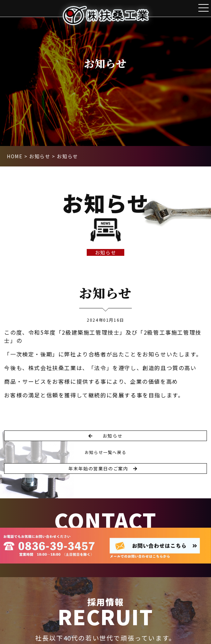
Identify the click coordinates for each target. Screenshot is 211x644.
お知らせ (105, 252)
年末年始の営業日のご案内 (103, 469)
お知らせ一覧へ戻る (105, 452)
